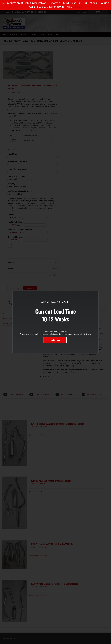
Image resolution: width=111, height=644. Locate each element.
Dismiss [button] (77, 7)
